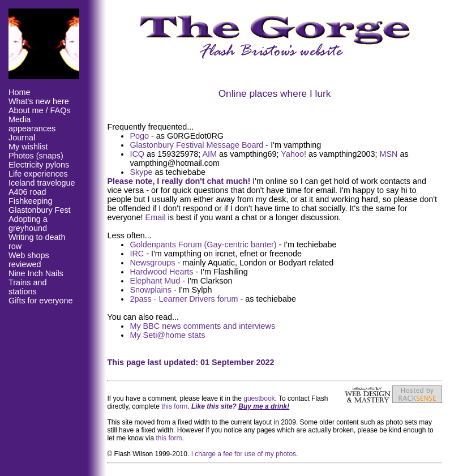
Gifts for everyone (41, 301)
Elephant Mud (155, 281)
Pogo (139, 136)
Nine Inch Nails (36, 273)
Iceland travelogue (42, 183)
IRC (137, 254)
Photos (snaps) (36, 156)
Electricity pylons (39, 165)
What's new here (39, 101)
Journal (22, 138)
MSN (389, 154)
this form (174, 406)
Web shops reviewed (29, 260)
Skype (141, 172)
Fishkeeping (31, 201)
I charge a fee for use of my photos (244, 454)
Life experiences (38, 174)
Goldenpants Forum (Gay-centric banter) (203, 245)
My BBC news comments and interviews (202, 326)
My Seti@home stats (167, 335)
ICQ (137, 154)
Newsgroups (152, 263)
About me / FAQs (40, 110)
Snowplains (151, 290)
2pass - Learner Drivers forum (184, 299)
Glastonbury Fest (40, 210)
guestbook (259, 398)
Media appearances (32, 124)
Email (156, 217)
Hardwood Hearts (161, 272)
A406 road (27, 192)
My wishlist (28, 147)
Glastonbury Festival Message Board (196, 145)
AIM (209, 154)
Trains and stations (27, 287)
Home (19, 92)
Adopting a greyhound (28, 224)
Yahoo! (293, 154)
